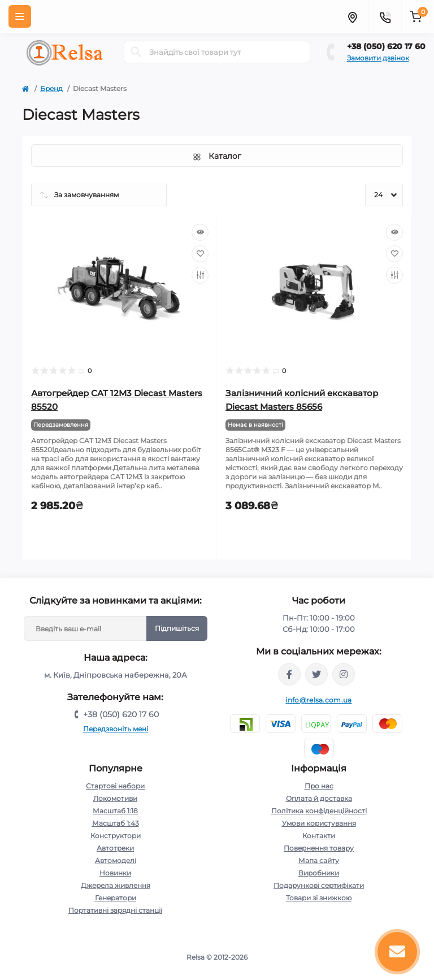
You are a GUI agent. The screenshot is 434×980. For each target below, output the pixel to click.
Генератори (116, 898)
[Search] (136, 52)
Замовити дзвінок (378, 58)
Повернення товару (319, 848)
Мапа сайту (319, 860)
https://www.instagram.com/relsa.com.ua (344, 674)
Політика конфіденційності (319, 811)
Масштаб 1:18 (115, 811)
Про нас (319, 786)
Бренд (51, 88)
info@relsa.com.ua (318, 700)
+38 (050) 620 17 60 (386, 46)
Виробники (319, 873)
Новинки (115, 873)
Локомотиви (115, 798)
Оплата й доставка (319, 798)
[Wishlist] (200, 254)
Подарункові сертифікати (319, 885)
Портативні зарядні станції (115, 910)
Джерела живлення (116, 885)
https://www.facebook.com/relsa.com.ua (289, 674)
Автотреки (115, 848)
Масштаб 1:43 (116, 823)
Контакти (319, 836)
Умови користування (319, 823)
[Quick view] (200, 232)
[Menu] (20, 16)
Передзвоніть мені (116, 729)
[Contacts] (385, 16)
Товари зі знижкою (319, 898)
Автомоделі (116, 860)
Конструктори (116, 836)
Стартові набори (115, 786)
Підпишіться (177, 628)
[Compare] (200, 275)
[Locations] (352, 16)
